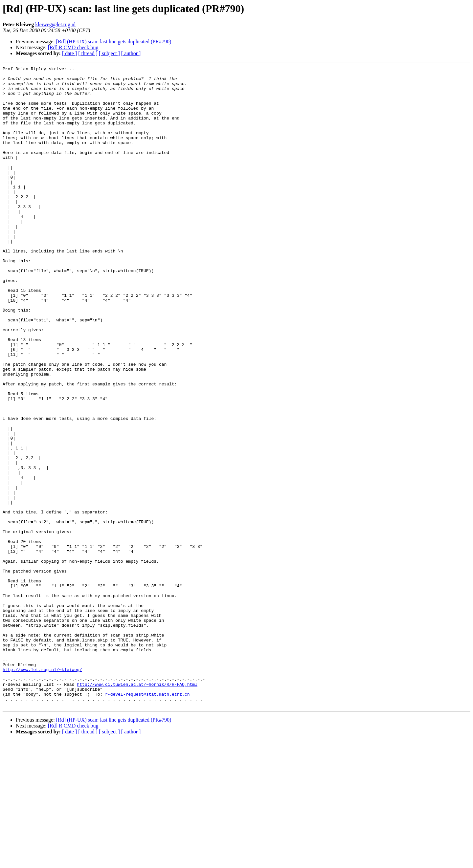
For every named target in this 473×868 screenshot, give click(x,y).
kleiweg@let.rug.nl (55, 24)
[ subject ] (109, 53)
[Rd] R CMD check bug (73, 47)
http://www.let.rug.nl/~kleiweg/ (42, 791)
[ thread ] (88, 53)
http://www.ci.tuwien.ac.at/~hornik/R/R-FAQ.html (137, 808)
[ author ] (131, 53)
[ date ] (69, 53)
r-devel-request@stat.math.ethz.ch (147, 820)
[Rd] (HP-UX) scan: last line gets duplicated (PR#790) (114, 42)
